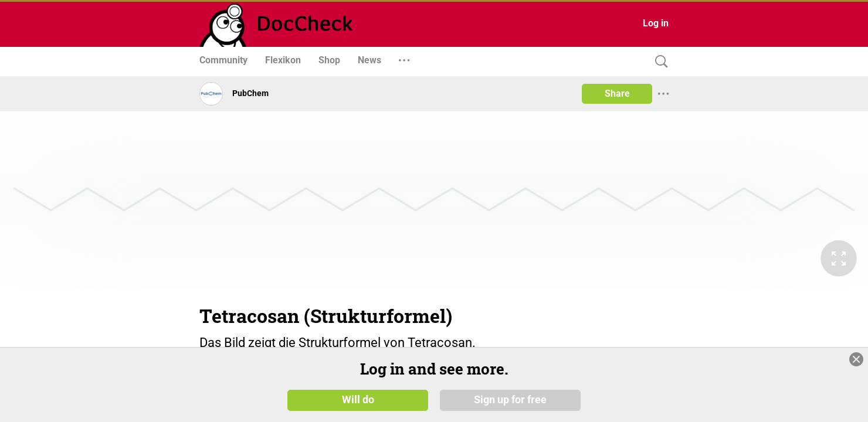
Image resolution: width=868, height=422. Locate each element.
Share (617, 93)
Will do (358, 400)
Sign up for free (510, 400)
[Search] (659, 62)
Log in (656, 23)
